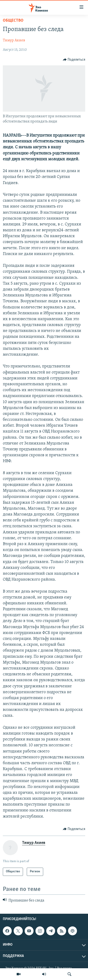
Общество (13, 21)
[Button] (74, 60)
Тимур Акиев (14, 40)
